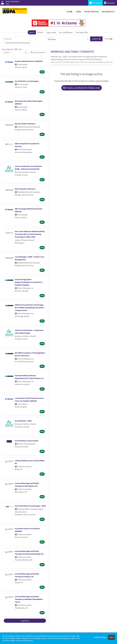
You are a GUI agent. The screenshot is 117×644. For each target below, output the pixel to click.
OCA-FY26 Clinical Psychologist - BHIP (30, 506)
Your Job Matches (66, 32)
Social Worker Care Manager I (27, 81)
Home (70, 12)
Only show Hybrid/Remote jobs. (18, 43)
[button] (108, 39)
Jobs (78, 12)
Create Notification (38, 52)
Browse (40, 32)
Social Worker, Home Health (26, 441)
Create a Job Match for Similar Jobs (82, 88)
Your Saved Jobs (82, 32)
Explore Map (51, 32)
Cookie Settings (100, 637)
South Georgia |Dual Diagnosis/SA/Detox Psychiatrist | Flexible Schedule (29, 282)
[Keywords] (25, 39)
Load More (25, 621)
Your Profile (92, 12)
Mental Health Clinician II (25, 124)
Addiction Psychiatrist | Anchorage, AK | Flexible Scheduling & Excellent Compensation (29, 308)
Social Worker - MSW (23, 421)
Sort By (6, 52)
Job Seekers (95, 3)
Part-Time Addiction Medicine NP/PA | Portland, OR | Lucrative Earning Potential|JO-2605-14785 (30, 234)
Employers (109, 3)
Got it (111, 637)
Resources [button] (108, 12)
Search (32, 32)
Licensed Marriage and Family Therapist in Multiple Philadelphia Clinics (29, 599)
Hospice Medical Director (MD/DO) (29, 61)
